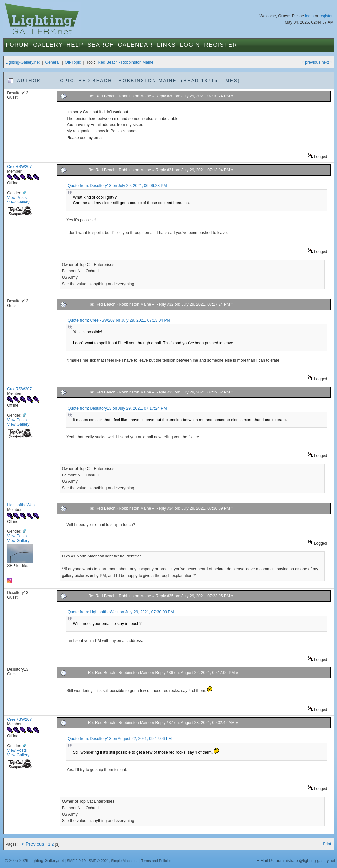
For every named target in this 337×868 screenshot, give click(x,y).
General (52, 62)
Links (167, 45)
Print (327, 844)
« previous (311, 62)
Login (190, 45)
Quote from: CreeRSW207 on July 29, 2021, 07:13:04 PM (119, 320)
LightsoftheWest (21, 505)
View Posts (17, 198)
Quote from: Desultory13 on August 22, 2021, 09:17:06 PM (120, 739)
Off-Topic (73, 62)
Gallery (48, 45)
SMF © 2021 (99, 861)
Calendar (136, 45)
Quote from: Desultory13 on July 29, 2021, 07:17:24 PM (117, 408)
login (309, 16)
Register (221, 45)
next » (327, 62)
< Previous (33, 844)
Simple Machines (125, 861)
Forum (17, 45)
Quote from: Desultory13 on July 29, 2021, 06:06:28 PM (117, 186)
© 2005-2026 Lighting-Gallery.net (34, 861)
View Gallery (18, 202)
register (326, 16)
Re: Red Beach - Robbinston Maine (120, 96)
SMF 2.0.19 (77, 861)
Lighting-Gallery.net (23, 62)
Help (75, 45)
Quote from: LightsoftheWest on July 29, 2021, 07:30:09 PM (121, 612)
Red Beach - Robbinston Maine (126, 62)
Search (101, 45)
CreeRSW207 (19, 167)
